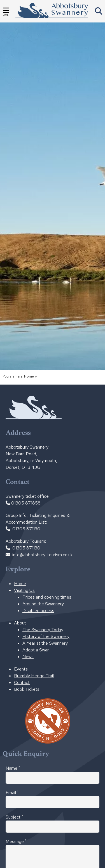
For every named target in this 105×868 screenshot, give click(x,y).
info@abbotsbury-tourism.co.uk (42, 555)
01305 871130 (26, 529)
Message (16, 841)
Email (12, 792)
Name (13, 768)
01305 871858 (26, 503)
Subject (14, 817)
